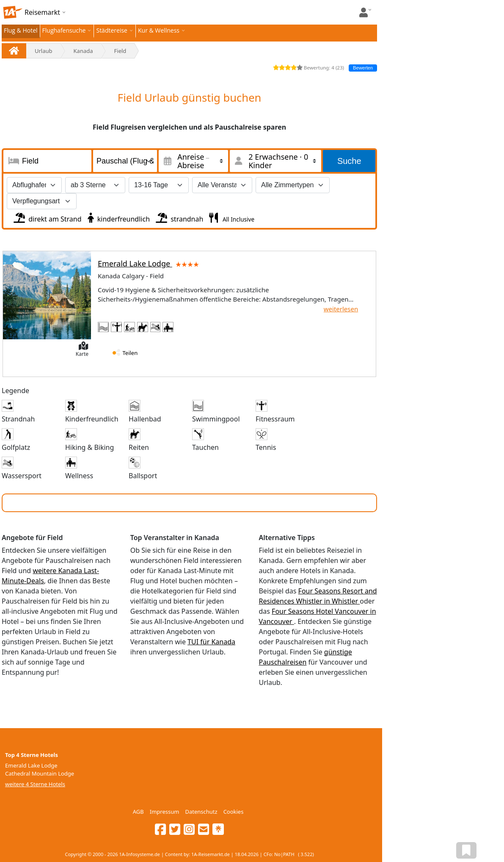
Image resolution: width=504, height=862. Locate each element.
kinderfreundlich (118, 217)
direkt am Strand (47, 217)
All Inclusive (238, 219)
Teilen (130, 353)
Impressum (165, 812)
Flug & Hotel (21, 30)
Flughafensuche (64, 30)
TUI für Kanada (211, 642)
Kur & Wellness (159, 30)
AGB (138, 812)
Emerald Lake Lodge (150, 263)
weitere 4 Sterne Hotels (35, 784)
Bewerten (363, 68)
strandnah (179, 217)
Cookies (234, 812)
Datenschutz (201, 812)
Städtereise (112, 30)
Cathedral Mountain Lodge (40, 773)
